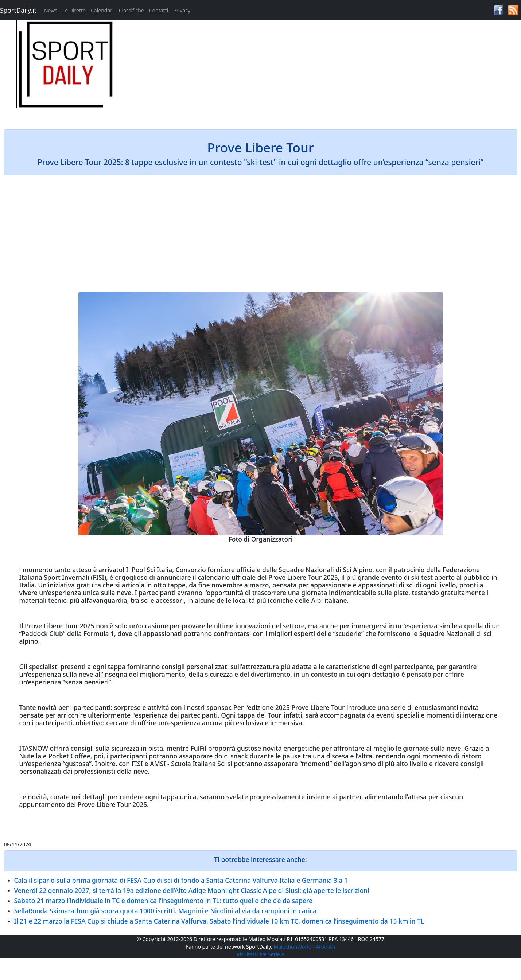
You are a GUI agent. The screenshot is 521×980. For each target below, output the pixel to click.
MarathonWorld (293, 947)
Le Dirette (74, 10)
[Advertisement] (326, 71)
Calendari (102, 10)
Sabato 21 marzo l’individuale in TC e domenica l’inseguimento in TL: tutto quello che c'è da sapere (164, 901)
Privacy (182, 10)
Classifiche (131, 10)
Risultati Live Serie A (261, 954)
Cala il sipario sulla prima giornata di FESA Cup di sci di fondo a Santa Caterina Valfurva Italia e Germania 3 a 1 (181, 880)
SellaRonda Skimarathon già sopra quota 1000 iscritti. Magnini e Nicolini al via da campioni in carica (166, 911)
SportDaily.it (18, 10)
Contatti (159, 10)
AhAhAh (325, 947)
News (51, 10)
